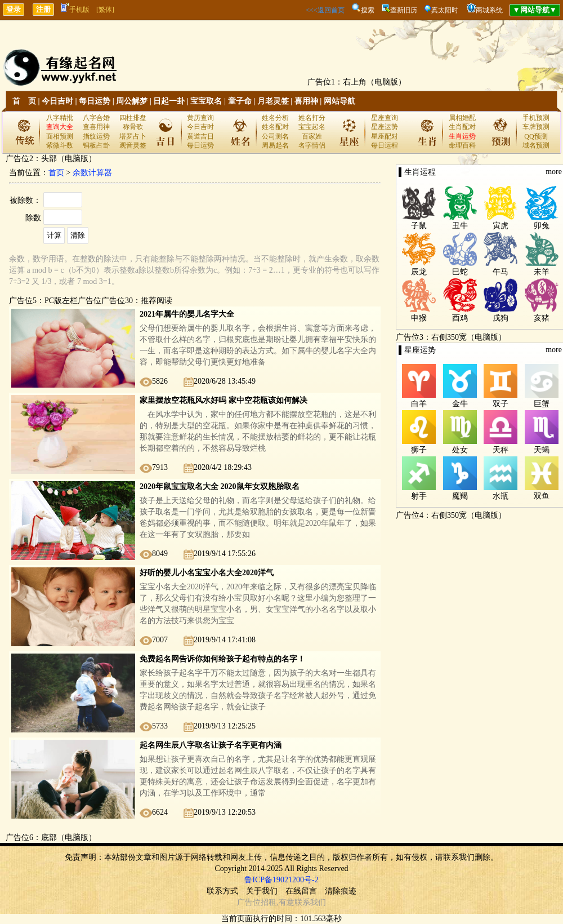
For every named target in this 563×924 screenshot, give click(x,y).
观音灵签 (133, 145)
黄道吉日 (200, 136)
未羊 (542, 272)
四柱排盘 (133, 118)
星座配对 (385, 136)
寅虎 (501, 226)
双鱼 (542, 496)
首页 (56, 173)
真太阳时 (445, 10)
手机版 (75, 10)
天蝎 (542, 450)
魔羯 (460, 496)
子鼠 (419, 226)
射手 (419, 496)
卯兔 (542, 226)
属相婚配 (462, 118)
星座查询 (385, 118)
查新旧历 (404, 10)
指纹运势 (96, 136)
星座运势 (385, 127)
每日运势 (95, 101)
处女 (460, 450)
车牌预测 (536, 127)
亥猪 (542, 318)
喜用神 (306, 101)
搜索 (368, 10)
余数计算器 (92, 173)
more (554, 172)
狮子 (419, 450)
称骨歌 (133, 127)
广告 (245, 902)
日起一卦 (169, 101)
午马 (501, 272)
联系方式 (222, 891)
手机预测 (536, 118)
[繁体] (105, 10)
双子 (501, 404)
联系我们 (310, 902)
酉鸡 (460, 318)
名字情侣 (312, 145)
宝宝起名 (312, 127)
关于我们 (262, 891)
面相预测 (60, 136)
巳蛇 (460, 272)
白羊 (419, 404)
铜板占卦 (96, 145)
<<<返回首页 (325, 10)
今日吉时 (57, 101)
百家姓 (312, 136)
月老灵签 (273, 101)
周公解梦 (132, 101)
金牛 (460, 404)
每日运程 (385, 145)
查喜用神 (96, 127)
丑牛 (460, 226)
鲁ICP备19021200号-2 (281, 880)
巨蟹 (542, 404)
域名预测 (536, 145)
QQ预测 (536, 136)
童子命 (240, 101)
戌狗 (501, 318)
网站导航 (339, 101)
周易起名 (275, 145)
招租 (269, 902)
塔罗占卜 (133, 136)
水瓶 (501, 496)
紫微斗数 (60, 145)
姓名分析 (275, 118)
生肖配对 (462, 127)
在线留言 (301, 891)
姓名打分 (312, 118)
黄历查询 (200, 118)
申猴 (419, 318)
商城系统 (489, 10)
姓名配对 (275, 127)
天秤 (501, 450)
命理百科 (462, 145)
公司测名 (275, 136)
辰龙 (419, 272)
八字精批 (60, 118)
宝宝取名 (206, 101)
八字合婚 (96, 118)
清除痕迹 (341, 891)
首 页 (24, 101)
